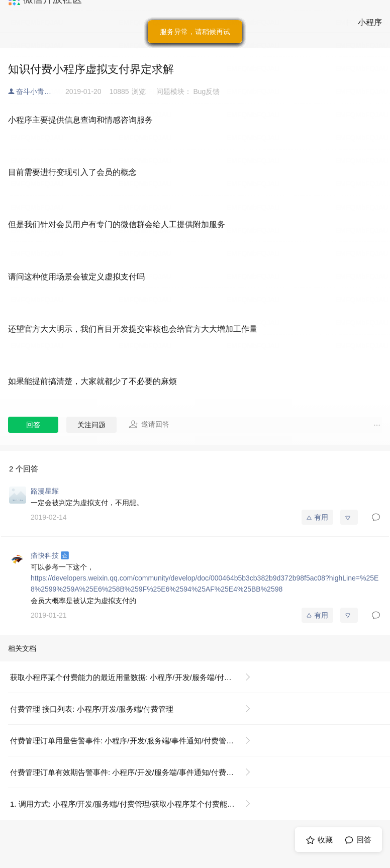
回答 (33, 425)
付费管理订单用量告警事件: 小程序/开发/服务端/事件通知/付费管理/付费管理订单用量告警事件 (134, 741)
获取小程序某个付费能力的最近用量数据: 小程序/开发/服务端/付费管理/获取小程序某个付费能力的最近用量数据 (134, 677)
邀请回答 (149, 424)
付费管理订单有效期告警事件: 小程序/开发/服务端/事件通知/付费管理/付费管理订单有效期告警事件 (134, 772)
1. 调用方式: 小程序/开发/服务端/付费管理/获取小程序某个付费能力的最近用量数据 (134, 804)
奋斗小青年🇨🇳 (38, 91)
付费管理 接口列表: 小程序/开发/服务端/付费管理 (92, 709)
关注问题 (91, 425)
